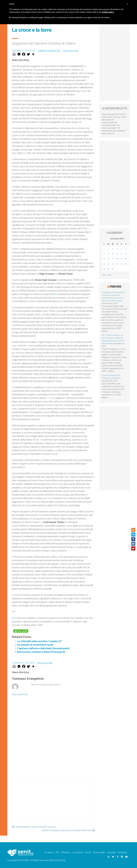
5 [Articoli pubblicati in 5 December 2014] (121, 249)
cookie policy (108, 12)
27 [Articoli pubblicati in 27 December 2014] (126, 264)
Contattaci (122, 852)
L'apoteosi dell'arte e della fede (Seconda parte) (43, 648)
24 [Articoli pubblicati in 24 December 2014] (113, 264)
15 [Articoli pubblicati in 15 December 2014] (104, 259)
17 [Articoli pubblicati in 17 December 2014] (113, 259)
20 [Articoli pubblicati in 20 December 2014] (126, 259)
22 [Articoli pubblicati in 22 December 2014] (104, 264)
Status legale (99, 852)
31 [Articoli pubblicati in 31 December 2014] (113, 269)
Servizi (88, 852)
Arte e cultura (71, 51)
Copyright (111, 852)
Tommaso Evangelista (49, 51)
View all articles (20, 694)
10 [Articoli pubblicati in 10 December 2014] (113, 254)
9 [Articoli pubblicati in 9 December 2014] (108, 254)
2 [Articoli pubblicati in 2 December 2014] (108, 249)
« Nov (104, 275)
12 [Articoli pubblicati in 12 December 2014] (121, 254)
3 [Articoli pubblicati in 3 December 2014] (113, 249)
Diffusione (66, 852)
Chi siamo (49, 852)
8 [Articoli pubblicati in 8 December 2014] (104, 254)
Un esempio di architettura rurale (35, 645)
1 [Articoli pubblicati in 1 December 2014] (104, 249)
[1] (55, 294)
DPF (57, 852)
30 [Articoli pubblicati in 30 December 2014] (108, 269)
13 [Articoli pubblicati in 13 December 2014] (126, 254)
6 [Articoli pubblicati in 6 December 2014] (126, 249)
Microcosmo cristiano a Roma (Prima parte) (41, 652)
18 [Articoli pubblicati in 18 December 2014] (117, 259)
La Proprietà (78, 852)
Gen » (110, 275)
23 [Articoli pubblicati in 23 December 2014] (108, 264)
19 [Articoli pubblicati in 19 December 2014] (121, 259)
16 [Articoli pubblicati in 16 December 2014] (108, 259)
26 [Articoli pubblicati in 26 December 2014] (121, 264)
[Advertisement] (53, 801)
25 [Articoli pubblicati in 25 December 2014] (117, 264)
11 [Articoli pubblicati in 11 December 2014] (117, 254)
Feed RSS (116, 287)
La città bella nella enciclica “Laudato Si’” (40, 641)
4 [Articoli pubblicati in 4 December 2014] (117, 249)
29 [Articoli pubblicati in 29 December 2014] (104, 269)
